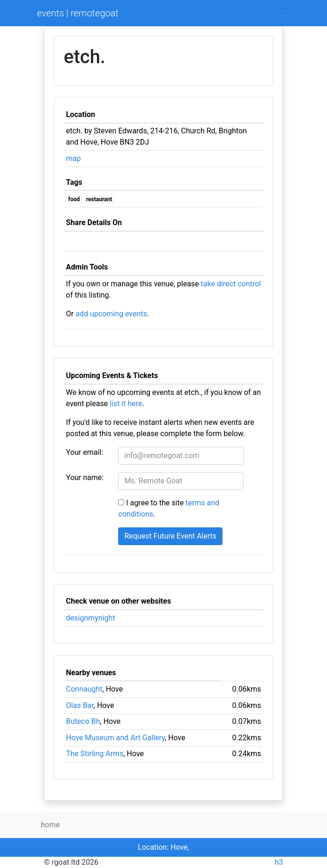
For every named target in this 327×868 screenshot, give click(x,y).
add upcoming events (111, 314)
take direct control (231, 284)
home (50, 825)
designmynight (91, 618)
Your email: (85, 452)
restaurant (99, 199)
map (74, 158)
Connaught (84, 689)
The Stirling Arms (95, 754)
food (74, 199)
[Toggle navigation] (284, 13)
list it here (126, 404)
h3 (279, 862)
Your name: (85, 478)
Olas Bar (80, 705)
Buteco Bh (83, 721)
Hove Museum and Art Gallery (115, 738)
